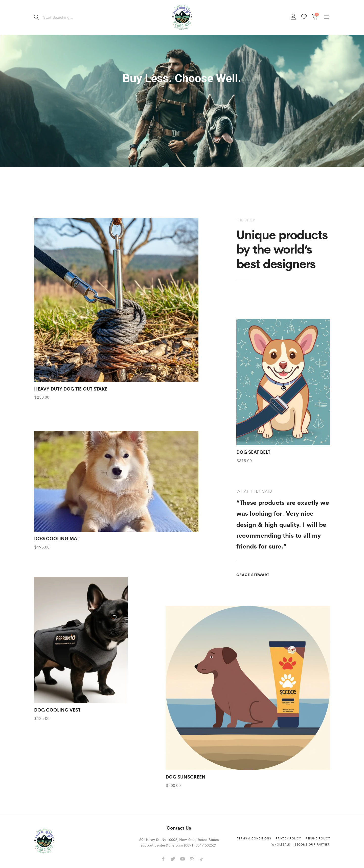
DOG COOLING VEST (57, 710)
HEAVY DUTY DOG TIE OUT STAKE (71, 389)
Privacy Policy (288, 838)
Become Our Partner (312, 844)
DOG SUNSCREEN (186, 776)
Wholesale (281, 844)
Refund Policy (318, 838)
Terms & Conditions (254, 838)
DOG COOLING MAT (57, 538)
